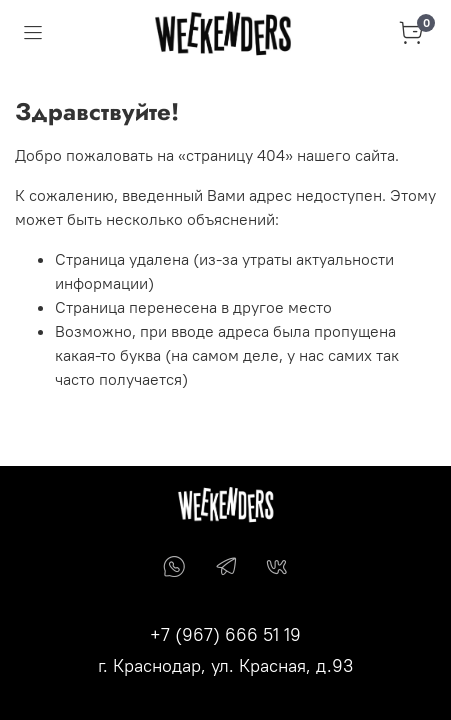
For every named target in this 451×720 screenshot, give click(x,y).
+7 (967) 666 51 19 (225, 634)
